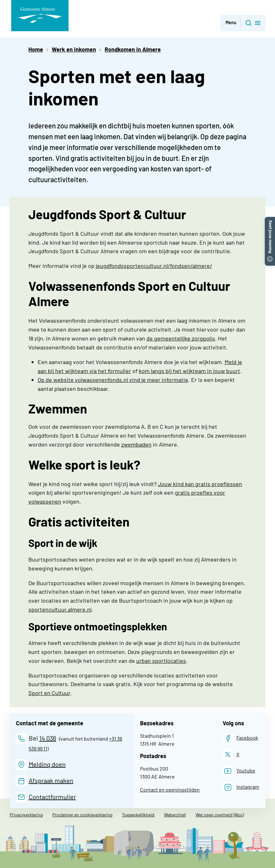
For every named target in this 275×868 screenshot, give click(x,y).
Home (36, 49)
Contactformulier (52, 797)
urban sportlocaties (161, 661)
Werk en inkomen (74, 49)
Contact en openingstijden (170, 789)
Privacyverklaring (26, 815)
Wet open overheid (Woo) (220, 815)
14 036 (48, 738)
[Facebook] (240, 738)
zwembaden (136, 444)
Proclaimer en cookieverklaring (82, 815)
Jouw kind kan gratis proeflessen (200, 484)
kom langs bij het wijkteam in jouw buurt (190, 371)
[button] (270, 220)
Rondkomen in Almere (133, 49)
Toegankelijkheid (138, 815)
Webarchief (175, 815)
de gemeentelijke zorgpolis (181, 338)
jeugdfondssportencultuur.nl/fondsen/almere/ (154, 266)
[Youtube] (239, 771)
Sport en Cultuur (49, 693)
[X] (231, 754)
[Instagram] (241, 787)
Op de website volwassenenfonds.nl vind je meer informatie (113, 380)
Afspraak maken (51, 780)
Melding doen (47, 764)
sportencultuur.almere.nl (60, 609)
